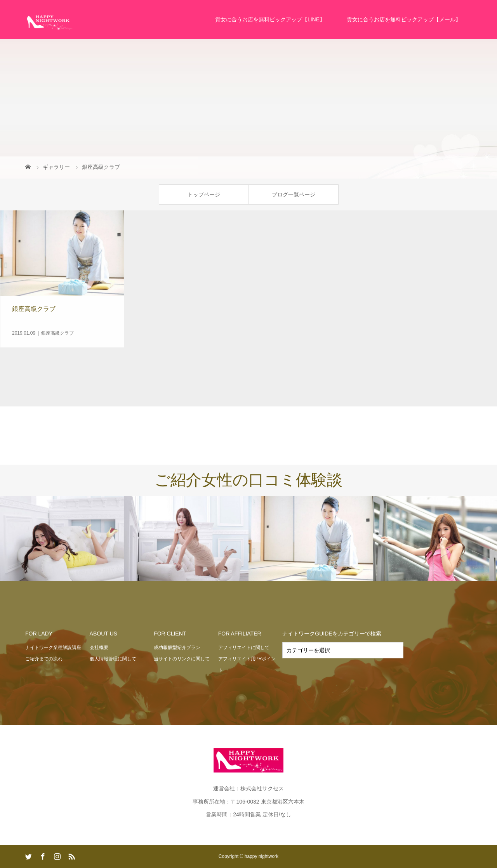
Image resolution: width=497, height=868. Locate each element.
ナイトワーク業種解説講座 (53, 648)
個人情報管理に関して (113, 659)
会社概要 (99, 648)
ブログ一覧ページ (294, 194)
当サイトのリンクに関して (182, 659)
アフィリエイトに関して (244, 648)
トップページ (204, 194)
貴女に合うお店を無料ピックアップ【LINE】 (270, 19)
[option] (62, 539)
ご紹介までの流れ (44, 659)
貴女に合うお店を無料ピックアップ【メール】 (404, 19)
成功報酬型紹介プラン (177, 648)
